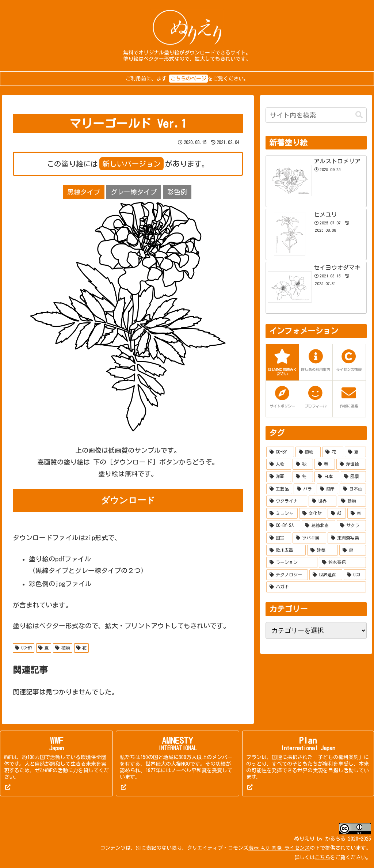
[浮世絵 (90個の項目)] (351, 464)
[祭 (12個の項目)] (356, 513)
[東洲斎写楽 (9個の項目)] (347, 538)
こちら (323, 857)
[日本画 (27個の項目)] (353, 489)
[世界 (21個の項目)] (323, 501)
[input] (316, 115)
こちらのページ (188, 79)
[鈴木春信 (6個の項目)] (342, 562)
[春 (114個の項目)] (325, 464)
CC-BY (24, 648)
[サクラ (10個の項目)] (351, 526)
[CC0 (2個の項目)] (355, 575)
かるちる (335, 839)
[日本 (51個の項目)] (327, 477)
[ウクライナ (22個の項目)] (287, 501)
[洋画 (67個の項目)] (279, 477)
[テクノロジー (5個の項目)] (287, 575)
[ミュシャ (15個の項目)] (282, 513)
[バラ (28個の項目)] (304, 489)
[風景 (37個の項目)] (353, 477)
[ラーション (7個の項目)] (292, 562)
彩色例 (177, 192)
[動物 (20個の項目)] (352, 501)
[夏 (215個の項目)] (355, 452)
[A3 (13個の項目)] (337, 513)
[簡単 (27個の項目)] (327, 489)
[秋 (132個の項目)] (303, 464)
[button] (359, 115)
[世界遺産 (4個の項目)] (326, 575)
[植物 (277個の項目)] (308, 452)
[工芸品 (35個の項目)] (279, 489)
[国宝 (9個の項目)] (279, 538)
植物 (63, 648)
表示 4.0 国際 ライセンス (279, 848)
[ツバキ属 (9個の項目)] (309, 538)
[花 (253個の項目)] (333, 452)
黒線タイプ (84, 192)
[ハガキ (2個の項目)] (316, 587)
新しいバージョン (131, 164)
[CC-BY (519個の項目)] (280, 452)
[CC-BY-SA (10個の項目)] (283, 526)
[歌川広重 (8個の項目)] (286, 550)
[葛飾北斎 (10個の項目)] (318, 526)
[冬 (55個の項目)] (303, 477)
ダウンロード (128, 500)
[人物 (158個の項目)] (279, 464)
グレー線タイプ (134, 192)
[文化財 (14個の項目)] (313, 513)
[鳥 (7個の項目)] (352, 550)
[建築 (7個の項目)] (323, 550)
